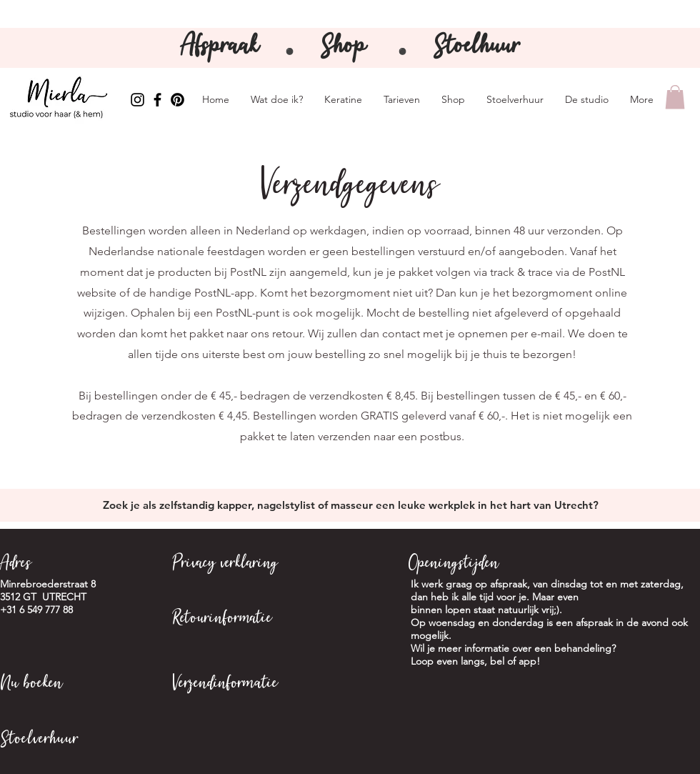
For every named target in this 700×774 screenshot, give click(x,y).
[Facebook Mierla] (157, 100)
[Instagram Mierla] (137, 100)
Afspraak (223, 48)
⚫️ (402, 52)
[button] (675, 97)
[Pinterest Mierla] (177, 100)
